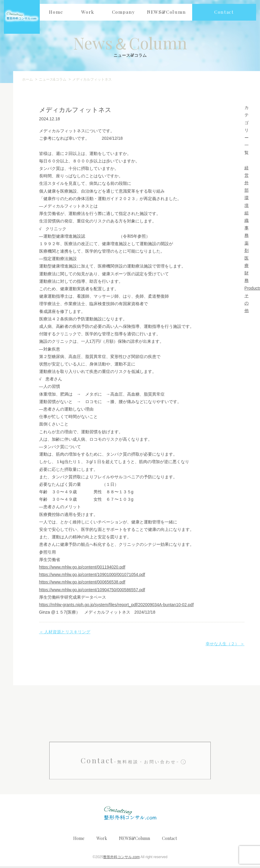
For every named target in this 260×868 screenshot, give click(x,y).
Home (79, 840)
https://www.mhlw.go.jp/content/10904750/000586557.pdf (92, 592)
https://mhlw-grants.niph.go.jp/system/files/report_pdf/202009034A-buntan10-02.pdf (117, 607)
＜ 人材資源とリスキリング (65, 634)
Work (102, 840)
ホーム (27, 82)
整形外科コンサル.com (121, 859)
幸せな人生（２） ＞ (225, 646)
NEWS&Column (134, 840)
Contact (130, 781)
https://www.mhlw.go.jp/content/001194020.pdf (82, 569)
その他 (247, 305)
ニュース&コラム (53, 82)
